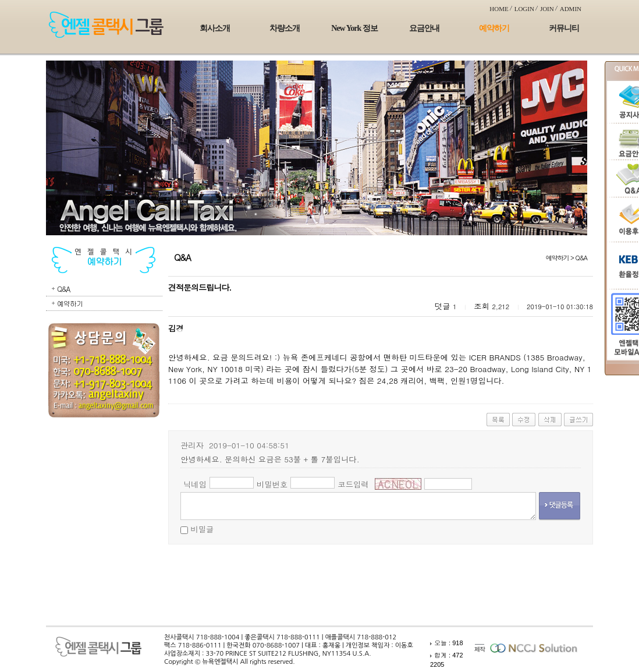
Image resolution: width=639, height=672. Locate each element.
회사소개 (215, 28)
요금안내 (424, 28)
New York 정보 (354, 28)
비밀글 (202, 529)
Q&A (63, 289)
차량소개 (285, 28)
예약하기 (494, 28)
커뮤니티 (564, 28)
